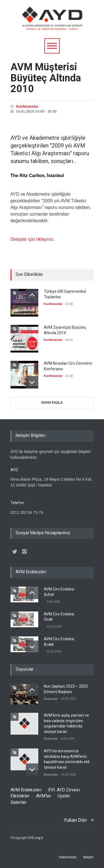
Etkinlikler (20, 796)
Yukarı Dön (75, 820)
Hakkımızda (68, 857)
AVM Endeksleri (26, 790)
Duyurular (51, 699)
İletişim (88, 857)
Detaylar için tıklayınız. (33, 239)
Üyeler (64, 796)
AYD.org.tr (35, 838)
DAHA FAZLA (52, 403)
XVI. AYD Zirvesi (64, 790)
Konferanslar (27, 106)
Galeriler (19, 802)
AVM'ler (44, 796)
